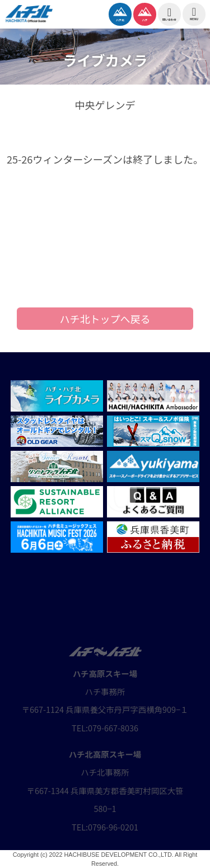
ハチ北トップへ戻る (105, 319)
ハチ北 (120, 13)
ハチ (145, 13)
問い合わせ (169, 14)
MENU (194, 13)
